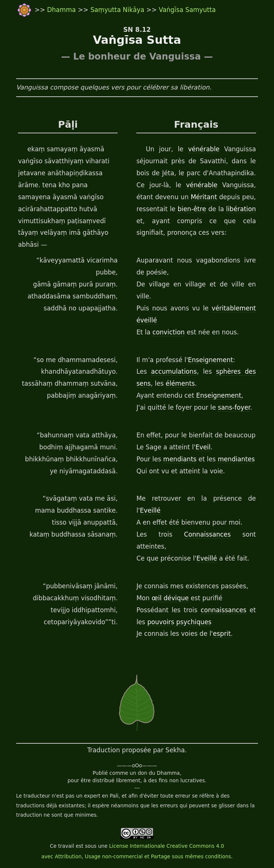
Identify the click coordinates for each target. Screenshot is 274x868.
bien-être (192, 209)
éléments (180, 383)
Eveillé (150, 510)
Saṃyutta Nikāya (117, 10)
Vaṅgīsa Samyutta (187, 10)
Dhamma (63, 10)
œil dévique (170, 598)
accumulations (174, 371)
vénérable (204, 149)
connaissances (223, 610)
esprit (222, 634)
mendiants (180, 459)
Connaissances (207, 534)
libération (241, 209)
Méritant (204, 197)
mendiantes (236, 459)
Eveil (203, 447)
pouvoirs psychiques (179, 622)
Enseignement (210, 360)
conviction (168, 332)
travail (66, 846)
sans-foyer (234, 407)
